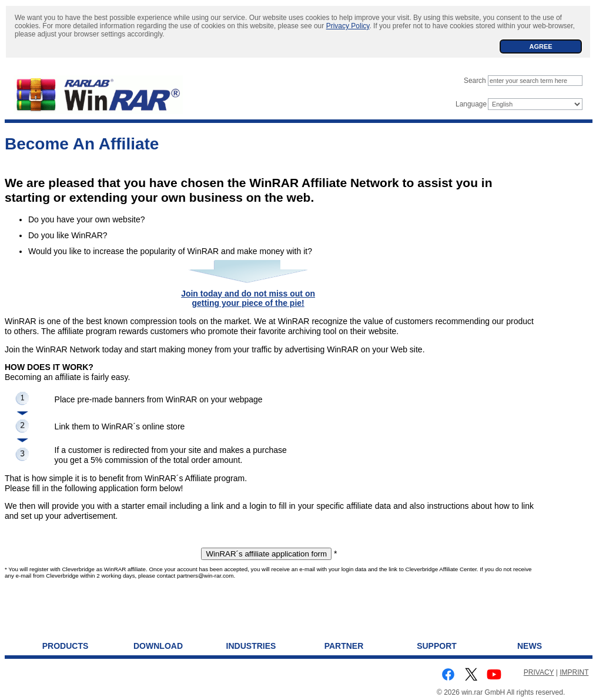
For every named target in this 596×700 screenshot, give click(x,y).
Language (471, 104)
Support (437, 646)
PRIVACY (539, 672)
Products (66, 646)
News (530, 646)
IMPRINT (574, 672)
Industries (251, 646)
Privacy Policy (348, 26)
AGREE (540, 46)
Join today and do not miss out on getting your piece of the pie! (248, 299)
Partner (344, 646)
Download (158, 646)
